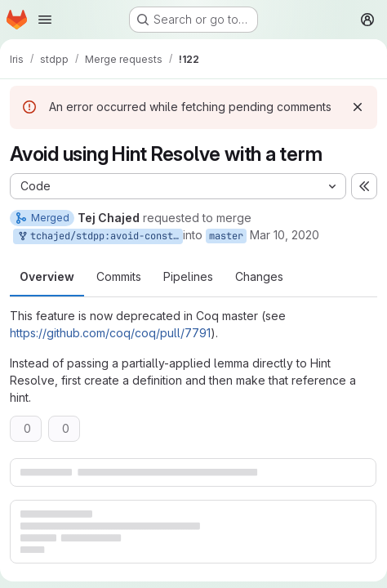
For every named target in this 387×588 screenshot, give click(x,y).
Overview (47, 276)
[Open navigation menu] (45, 20)
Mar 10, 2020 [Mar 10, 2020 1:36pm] (285, 235)
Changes (259, 276)
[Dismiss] (358, 107)
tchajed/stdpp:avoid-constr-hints (100, 236)
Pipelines (188, 276)
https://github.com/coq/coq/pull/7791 (110, 333)
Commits (119, 276)
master (226, 236)
